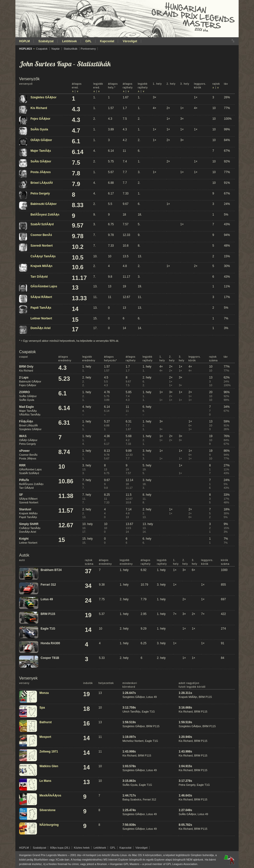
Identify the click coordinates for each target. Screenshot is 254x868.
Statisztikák (71, 49)
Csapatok (42, 49)
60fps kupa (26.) (60, 848)
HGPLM (24, 41)
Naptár (56, 49)
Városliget (130, 41)
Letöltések (69, 41)
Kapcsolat (107, 41)
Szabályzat (46, 41)
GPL (88, 41)
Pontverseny (88, 49)
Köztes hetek (82, 848)
